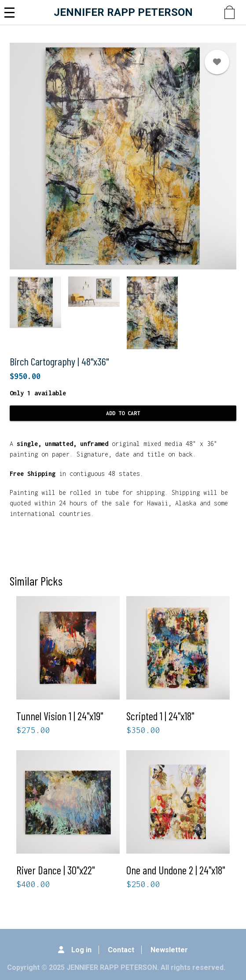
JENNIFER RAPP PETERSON (123, 12)
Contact (121, 950)
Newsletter (169, 950)
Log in (81, 950)
